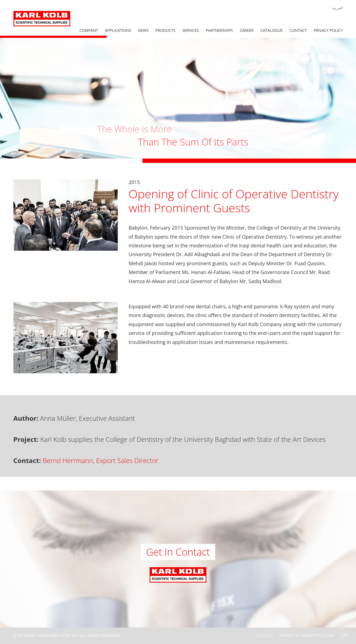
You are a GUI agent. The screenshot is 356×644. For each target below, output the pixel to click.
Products (166, 30)
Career (247, 30)
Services (191, 30)
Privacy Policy (328, 30)
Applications (118, 30)
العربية (337, 8)
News (143, 30)
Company (89, 30)
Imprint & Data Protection (307, 635)
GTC (345, 635)
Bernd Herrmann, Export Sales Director (100, 460)
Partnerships (219, 30)
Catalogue (272, 30)
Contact (298, 30)
